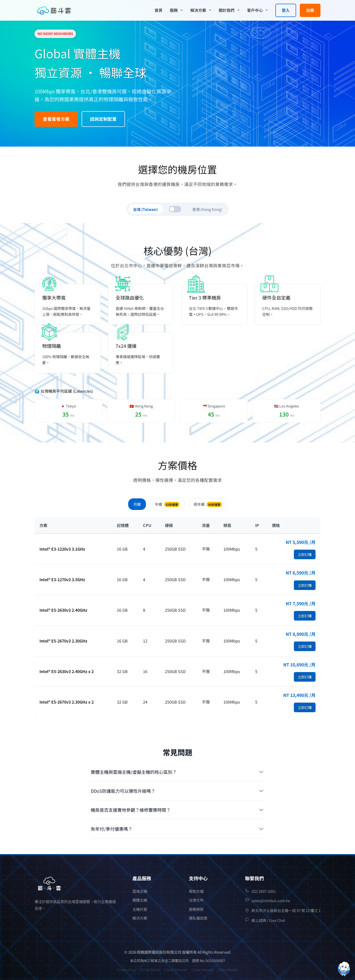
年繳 (167, 504)
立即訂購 (305, 554)
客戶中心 (255, 10)
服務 (174, 10)
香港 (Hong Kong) (207, 209)
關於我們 (227, 10)
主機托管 (140, 909)
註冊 (310, 10)
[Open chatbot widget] (344, 969)
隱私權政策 (198, 918)
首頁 (159, 10)
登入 (286, 10)
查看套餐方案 (56, 119)
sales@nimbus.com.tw (271, 900)
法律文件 (196, 900)
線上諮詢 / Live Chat (268, 920)
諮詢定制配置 (103, 119)
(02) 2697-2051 (264, 891)
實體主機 (140, 900)
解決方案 (198, 10)
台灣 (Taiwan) (145, 209)
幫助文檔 (196, 891)
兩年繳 (208, 504)
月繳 (137, 504)
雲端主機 (140, 891)
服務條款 (196, 909)
